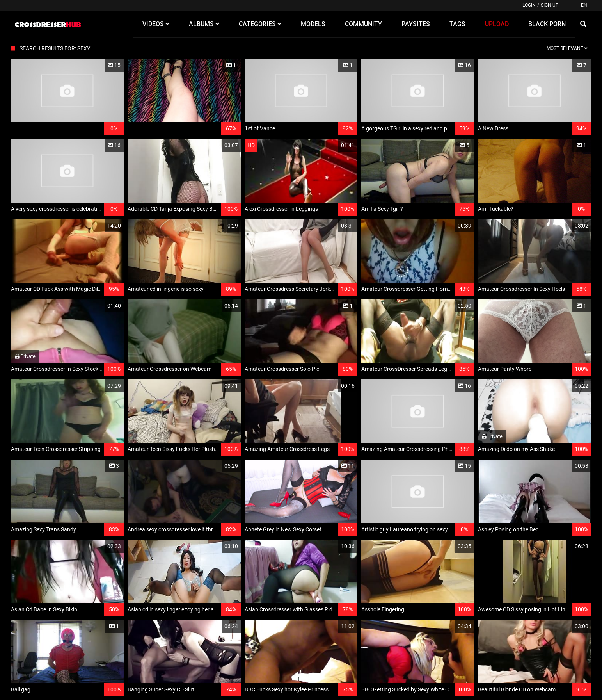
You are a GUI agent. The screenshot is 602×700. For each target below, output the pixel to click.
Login (529, 5)
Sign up (550, 5)
